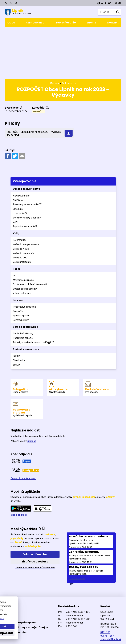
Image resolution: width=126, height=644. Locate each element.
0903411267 (107, 589)
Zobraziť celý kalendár (23, 431)
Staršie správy (77, 531)
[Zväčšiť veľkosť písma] (109, 3)
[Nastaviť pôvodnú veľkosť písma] (105, 3)
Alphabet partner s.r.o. (45, 628)
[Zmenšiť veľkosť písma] (102, 3)
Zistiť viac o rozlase (35, 514)
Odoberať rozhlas (35, 507)
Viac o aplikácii (19, 468)
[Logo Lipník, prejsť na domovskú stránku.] (18, 12)
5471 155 (105, 585)
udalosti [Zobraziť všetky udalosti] (32, 394)
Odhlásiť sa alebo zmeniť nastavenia (35, 520)
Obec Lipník (40, 632)
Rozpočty (38, 64)
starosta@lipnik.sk (111, 592)
